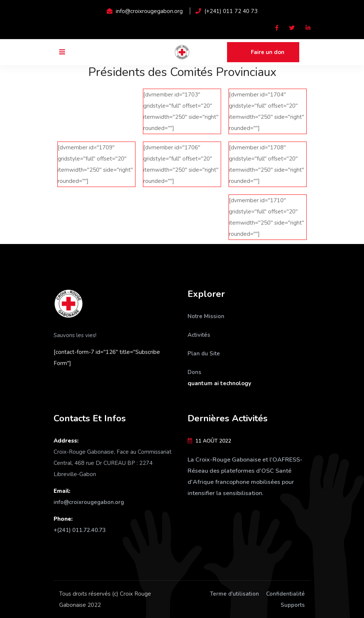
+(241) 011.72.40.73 (80, 530)
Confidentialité (285, 594)
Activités (199, 335)
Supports (293, 605)
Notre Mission (206, 316)
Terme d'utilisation (234, 594)
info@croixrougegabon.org (89, 502)
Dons (194, 372)
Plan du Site (204, 354)
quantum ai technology (219, 383)
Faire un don (263, 52)
